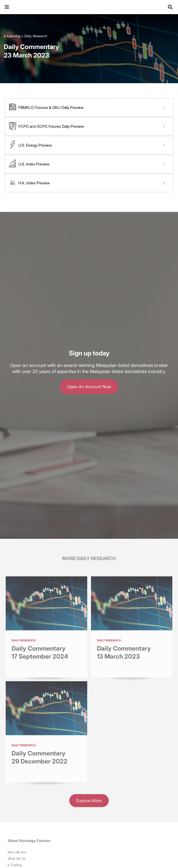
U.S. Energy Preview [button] (93, 145)
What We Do (17, 858)
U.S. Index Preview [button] (93, 164)
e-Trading (15, 865)
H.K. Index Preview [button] (93, 183)
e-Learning (12, 36)
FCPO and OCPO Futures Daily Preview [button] (93, 126)
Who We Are (17, 852)
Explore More (89, 802)
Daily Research (36, 36)
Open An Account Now (89, 387)
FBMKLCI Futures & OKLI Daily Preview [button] (93, 107)
